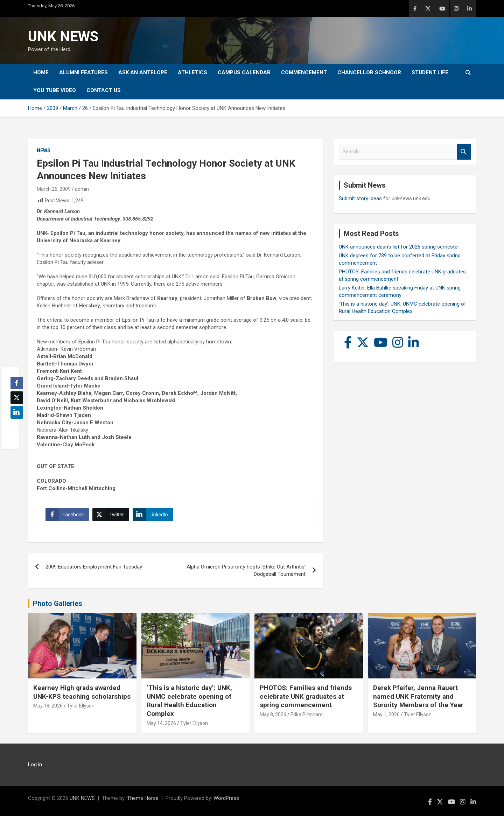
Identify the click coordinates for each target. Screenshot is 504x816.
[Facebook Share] (67, 515)
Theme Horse (143, 798)
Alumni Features (83, 72)
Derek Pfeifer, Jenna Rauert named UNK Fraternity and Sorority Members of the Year (418, 696)
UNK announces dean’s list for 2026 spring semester (399, 247)
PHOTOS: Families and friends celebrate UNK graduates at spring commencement (306, 696)
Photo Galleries (58, 604)
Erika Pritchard (307, 714)
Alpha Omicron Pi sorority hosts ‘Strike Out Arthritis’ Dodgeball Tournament (246, 570)
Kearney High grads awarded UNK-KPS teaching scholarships (82, 692)
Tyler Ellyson (81, 706)
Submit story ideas (360, 198)
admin (82, 189)
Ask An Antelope (143, 72)
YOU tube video (55, 90)
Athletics (192, 72)
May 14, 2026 (161, 723)
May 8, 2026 (273, 714)
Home (41, 72)
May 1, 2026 (386, 714)
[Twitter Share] (111, 515)
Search (464, 152)
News (44, 151)
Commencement (304, 72)
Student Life (430, 72)
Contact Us (104, 90)
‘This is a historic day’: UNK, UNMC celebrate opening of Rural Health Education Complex (189, 701)
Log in (35, 765)
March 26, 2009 (54, 189)
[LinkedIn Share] (153, 515)
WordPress (226, 798)
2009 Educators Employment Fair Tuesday (94, 567)
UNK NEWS (63, 37)
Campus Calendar (244, 72)
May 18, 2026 (48, 706)
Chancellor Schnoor (369, 72)
